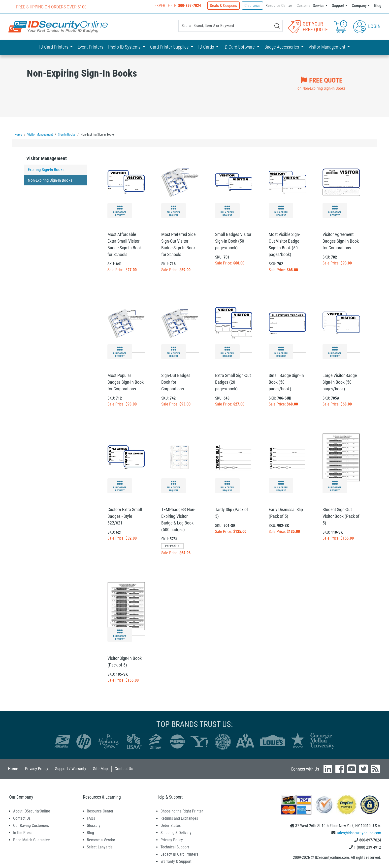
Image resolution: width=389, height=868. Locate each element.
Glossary (94, 825)
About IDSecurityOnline (32, 811)
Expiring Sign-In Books (46, 169)
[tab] (56, 159)
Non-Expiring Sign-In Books (50, 180)
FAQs (91, 818)
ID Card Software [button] (240, 47)
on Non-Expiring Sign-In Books (321, 83)
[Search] (277, 26)
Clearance (252, 6)
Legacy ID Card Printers (179, 854)
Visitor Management (47, 158)
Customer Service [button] (310, 6)
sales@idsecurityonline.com (359, 833)
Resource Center (279, 6)
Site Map (100, 768)
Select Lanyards (100, 847)
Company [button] (359, 6)
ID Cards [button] (207, 47)
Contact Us (124, 768)
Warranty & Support (176, 861)
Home (13, 768)
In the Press (23, 832)
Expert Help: (178, 6)
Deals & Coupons (223, 6)
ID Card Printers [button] (54, 47)
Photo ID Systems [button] (125, 47)
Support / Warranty (71, 768)
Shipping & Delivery (176, 832)
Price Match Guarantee (32, 840)
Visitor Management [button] (327, 47)
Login (367, 26)
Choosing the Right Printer (182, 811)
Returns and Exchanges (179, 818)
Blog (378, 6)
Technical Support (175, 847)
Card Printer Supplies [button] (170, 47)
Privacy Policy (37, 768)
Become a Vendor (101, 840)
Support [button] (338, 6)
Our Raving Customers (31, 825)
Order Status (171, 825)
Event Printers (90, 47)
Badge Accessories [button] (282, 47)
